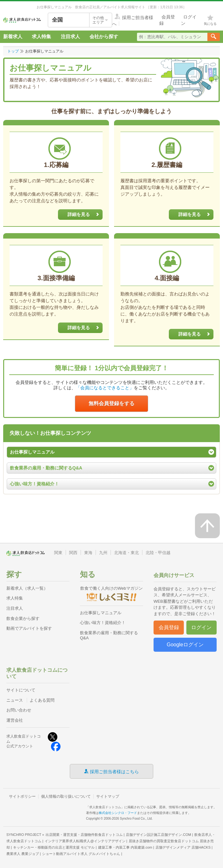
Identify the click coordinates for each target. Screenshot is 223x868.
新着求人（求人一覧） (27, 588)
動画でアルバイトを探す (29, 628)
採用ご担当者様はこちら (114, 771)
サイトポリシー (22, 796)
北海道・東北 (126, 553)
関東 (58, 553)
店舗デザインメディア (183, 847)
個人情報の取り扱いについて (66, 796)
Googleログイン (185, 645)
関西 (73, 553)
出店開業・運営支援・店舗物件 (84, 835)
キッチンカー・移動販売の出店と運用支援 (54, 847)
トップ (13, 51)
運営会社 (15, 720)
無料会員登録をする (111, 403)
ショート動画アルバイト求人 (81, 854)
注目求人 (70, 36)
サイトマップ (108, 796)
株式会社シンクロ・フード (118, 813)
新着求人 (13, 36)
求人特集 (41, 36)
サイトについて (21, 690)
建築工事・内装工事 (125, 847)
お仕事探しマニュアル (101, 613)
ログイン (201, 627)
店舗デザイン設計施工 (158, 835)
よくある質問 (42, 700)
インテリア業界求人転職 (85, 841)
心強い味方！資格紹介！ (103, 623)
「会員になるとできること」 (105, 388)
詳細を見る (85, 215)
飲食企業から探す (23, 618)
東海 (88, 553)
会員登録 (169, 627)
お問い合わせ (19, 710)
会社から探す (104, 36)
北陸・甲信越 (158, 553)
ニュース (15, 700)
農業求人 (23, 854)
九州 (103, 553)
